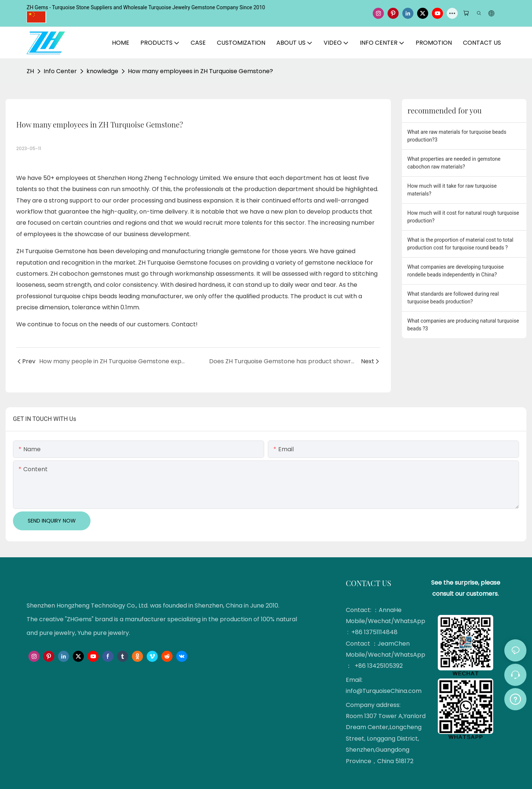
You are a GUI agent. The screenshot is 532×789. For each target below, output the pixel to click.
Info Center (60, 71)
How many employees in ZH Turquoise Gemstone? (200, 71)
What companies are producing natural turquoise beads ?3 (463, 325)
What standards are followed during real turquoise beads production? (453, 298)
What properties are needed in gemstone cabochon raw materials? (454, 163)
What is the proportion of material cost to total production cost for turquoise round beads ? (461, 244)
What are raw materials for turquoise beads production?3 (457, 136)
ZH (30, 71)
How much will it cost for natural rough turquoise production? (463, 217)
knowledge (102, 71)
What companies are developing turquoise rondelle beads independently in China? (456, 271)
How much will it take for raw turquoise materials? (452, 190)
